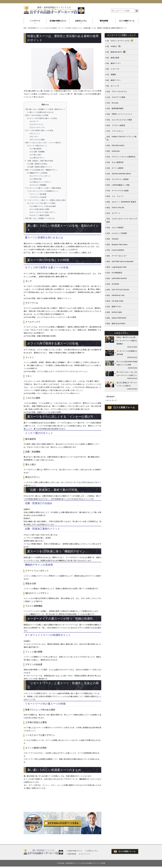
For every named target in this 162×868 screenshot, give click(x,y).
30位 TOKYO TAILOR (115, 208)
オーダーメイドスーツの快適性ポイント (43, 191)
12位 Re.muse (112, 103)
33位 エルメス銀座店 (115, 227)
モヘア (34, 121)
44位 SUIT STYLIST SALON (118, 290)
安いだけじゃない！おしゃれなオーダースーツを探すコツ (127, 374)
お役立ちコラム (81, 21)
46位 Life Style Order (115, 301)
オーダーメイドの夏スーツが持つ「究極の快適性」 (44, 188)
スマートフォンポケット (40, 176)
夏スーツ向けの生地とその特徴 (37, 115)
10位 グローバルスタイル (117, 91)
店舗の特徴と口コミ (75, 851)
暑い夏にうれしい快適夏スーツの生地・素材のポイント (45, 109)
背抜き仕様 (36, 179)
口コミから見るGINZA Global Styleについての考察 (127, 363)
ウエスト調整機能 (38, 185)
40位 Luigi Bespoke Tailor (117, 267)
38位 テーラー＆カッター (117, 256)
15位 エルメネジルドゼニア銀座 (119, 120)
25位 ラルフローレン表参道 (118, 179)
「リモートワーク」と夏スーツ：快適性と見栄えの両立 (45, 200)
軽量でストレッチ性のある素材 (43, 206)
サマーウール (36, 124)
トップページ (35, 21)
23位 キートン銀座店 (115, 168)
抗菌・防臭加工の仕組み (37, 164)
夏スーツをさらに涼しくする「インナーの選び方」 (44, 143)
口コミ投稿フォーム (127, 21)
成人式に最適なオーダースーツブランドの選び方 (127, 384)
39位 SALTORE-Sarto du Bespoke (120, 261)
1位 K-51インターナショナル (118, 41)
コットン (35, 133)
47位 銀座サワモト (114, 307)
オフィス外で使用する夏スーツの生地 (42, 118)
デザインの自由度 (38, 197)
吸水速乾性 (36, 149)
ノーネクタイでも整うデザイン (43, 212)
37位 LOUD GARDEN (115, 250)
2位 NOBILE (112, 46)
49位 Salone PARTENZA (116, 318)
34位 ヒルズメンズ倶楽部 (117, 233)
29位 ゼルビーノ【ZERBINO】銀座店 (121, 202)
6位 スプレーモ (113, 69)
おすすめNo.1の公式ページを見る (63, 823)
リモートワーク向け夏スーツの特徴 (41, 203)
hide (47, 105)
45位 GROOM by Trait (115, 295)
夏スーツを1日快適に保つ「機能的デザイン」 (42, 170)
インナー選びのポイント (37, 146)
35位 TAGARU (112, 239)
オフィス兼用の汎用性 (40, 215)
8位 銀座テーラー (114, 80)
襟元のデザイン (37, 158)
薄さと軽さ (36, 155)
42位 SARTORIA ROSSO (117, 278)
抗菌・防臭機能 (37, 152)
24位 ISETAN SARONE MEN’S (119, 174)
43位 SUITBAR (113, 284)
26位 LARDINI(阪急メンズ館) (118, 185)
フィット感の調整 (38, 194)
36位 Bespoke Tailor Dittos (117, 244)
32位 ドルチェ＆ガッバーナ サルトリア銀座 (122, 220)
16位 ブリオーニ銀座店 (116, 125)
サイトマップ (111, 400)
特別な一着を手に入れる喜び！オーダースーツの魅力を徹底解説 (127, 341)
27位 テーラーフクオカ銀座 (118, 191)
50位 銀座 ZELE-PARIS (116, 323)
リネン (34, 137)
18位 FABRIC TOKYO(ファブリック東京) (121, 138)
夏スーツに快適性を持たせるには (40, 112)
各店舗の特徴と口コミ (58, 21)
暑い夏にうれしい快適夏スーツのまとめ (40, 218)
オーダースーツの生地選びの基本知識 (127, 353)
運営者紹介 (111, 397)
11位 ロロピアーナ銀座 (116, 97)
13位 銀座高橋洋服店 (115, 108)
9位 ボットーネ (113, 86)
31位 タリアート (113, 213)
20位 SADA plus (113, 151)
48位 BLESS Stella (114, 312)
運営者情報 (104, 21)
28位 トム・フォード (115, 196)
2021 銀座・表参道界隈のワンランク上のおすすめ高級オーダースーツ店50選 (82, 863)
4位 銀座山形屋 (113, 58)
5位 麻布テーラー (114, 63)
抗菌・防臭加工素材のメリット (40, 167)
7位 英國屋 (111, 74)
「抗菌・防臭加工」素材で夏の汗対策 (39, 161)
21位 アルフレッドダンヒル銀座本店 (121, 157)
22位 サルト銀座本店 (115, 162)
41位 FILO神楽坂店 (114, 273)
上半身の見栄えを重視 (40, 209)
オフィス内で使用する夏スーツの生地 (39, 130)
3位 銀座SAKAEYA (114, 52)
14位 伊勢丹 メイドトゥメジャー (119, 114)
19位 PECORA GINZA (115, 145)
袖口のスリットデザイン (40, 182)
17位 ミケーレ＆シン (115, 131)
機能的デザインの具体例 (37, 173)
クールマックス (37, 127)
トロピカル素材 (37, 140)
